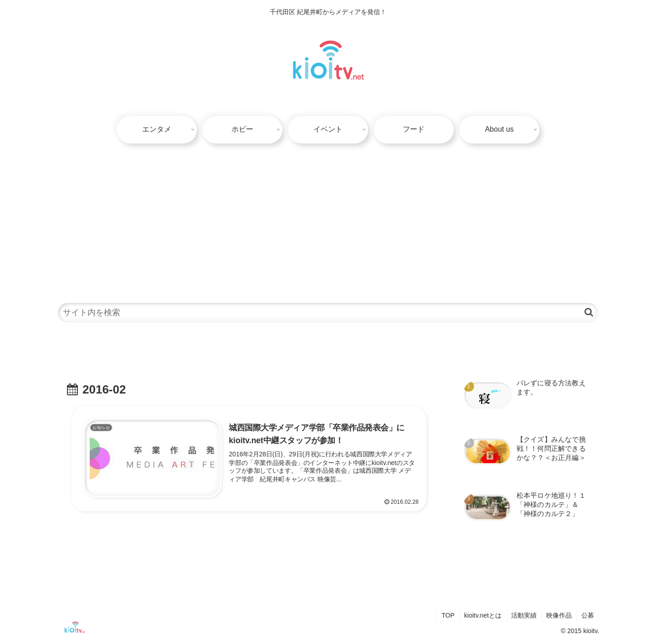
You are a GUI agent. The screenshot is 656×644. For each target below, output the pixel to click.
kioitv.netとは (483, 615)
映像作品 (559, 615)
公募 (588, 615)
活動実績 (524, 615)
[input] (328, 313)
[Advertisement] (328, 218)
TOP (448, 615)
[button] (589, 312)
